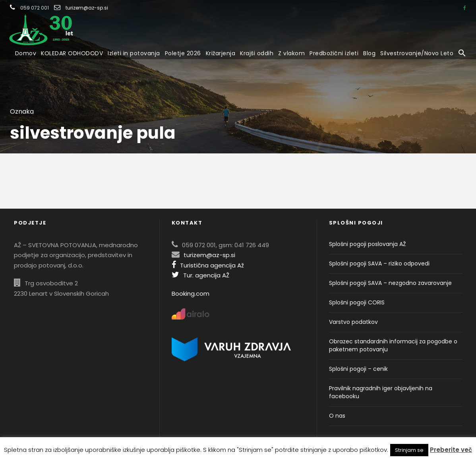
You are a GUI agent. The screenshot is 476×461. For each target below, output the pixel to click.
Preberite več (451, 450)
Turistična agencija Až (208, 265)
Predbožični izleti (334, 53)
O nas (337, 416)
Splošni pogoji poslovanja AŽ (368, 244)
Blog (369, 53)
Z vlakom (291, 53)
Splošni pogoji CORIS (357, 302)
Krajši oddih (257, 53)
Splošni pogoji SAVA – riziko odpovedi (379, 263)
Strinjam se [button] (409, 450)
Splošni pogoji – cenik (358, 369)
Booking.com (191, 293)
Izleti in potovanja (134, 53)
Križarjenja (221, 53)
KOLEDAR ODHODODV (72, 53)
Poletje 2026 (183, 53)
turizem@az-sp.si (87, 8)
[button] (462, 54)
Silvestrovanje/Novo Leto (417, 53)
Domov (26, 53)
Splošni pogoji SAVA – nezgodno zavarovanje (390, 283)
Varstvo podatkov (353, 322)
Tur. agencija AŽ (200, 275)
